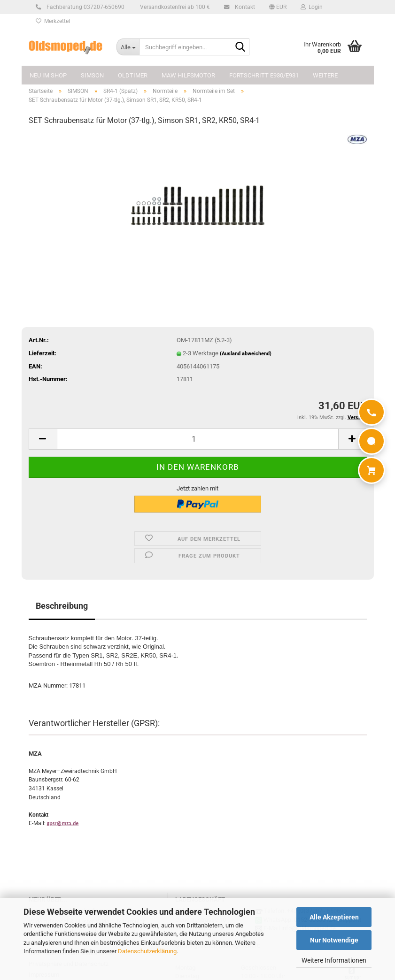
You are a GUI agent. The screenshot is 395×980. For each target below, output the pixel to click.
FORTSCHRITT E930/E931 (264, 75)
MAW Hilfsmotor (188, 75)
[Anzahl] (198, 439)
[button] (278, 7)
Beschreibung (62, 606)
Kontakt (244, 7)
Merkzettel (53, 21)
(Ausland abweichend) (246, 354)
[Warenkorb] (372, 470)
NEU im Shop (48, 75)
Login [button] (312, 7)
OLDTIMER (133, 75)
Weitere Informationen (334, 960)
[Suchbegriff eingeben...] (128, 47)
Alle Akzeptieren (334, 917)
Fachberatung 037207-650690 (84, 7)
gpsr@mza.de (63, 823)
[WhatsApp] (372, 441)
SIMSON (92, 75)
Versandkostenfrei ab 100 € (174, 7)
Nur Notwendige (334, 940)
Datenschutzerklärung (147, 951)
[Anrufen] (372, 412)
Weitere (325, 75)
